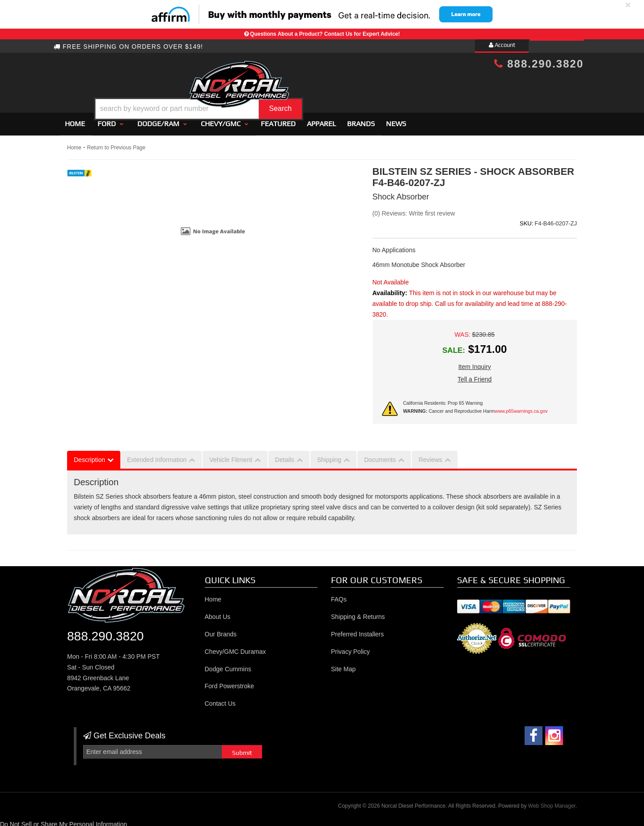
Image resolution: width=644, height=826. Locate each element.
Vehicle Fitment (231, 456)
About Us (218, 613)
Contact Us (220, 700)
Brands (361, 120)
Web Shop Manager (552, 802)
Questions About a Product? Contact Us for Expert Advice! (325, 34)
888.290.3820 (539, 64)
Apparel (321, 120)
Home (75, 120)
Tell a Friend (475, 375)
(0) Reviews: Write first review (414, 209)
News (396, 120)
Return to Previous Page (116, 144)
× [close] (628, 5)
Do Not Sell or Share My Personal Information (64, 821)
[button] (330, 87)
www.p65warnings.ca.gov (521, 407)
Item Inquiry (475, 363)
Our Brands (221, 630)
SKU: (526, 220)
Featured (278, 120)
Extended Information (157, 456)
